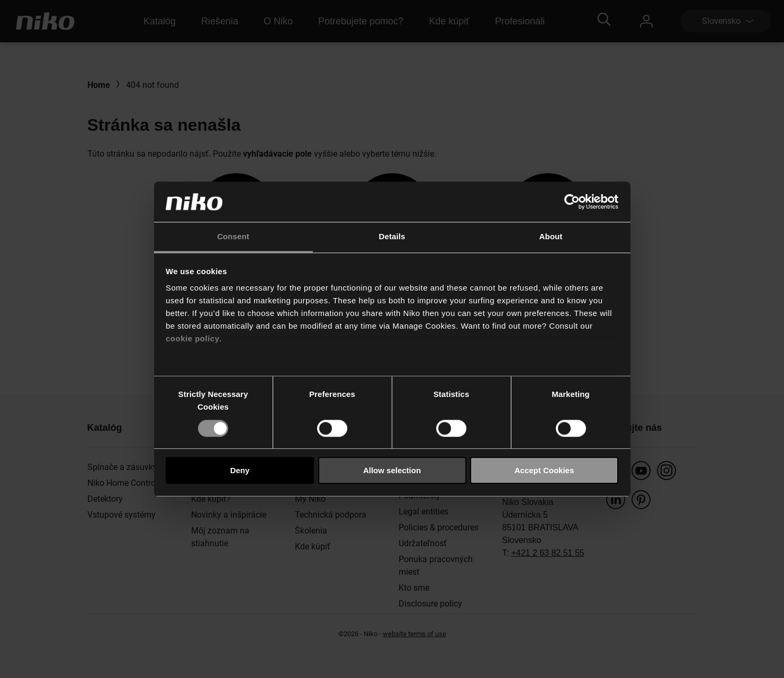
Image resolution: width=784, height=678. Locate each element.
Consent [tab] (233, 237)
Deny (240, 470)
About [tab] (551, 237)
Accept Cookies (544, 470)
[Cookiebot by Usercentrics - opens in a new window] (572, 202)
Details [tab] (392, 237)
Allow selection (392, 470)
